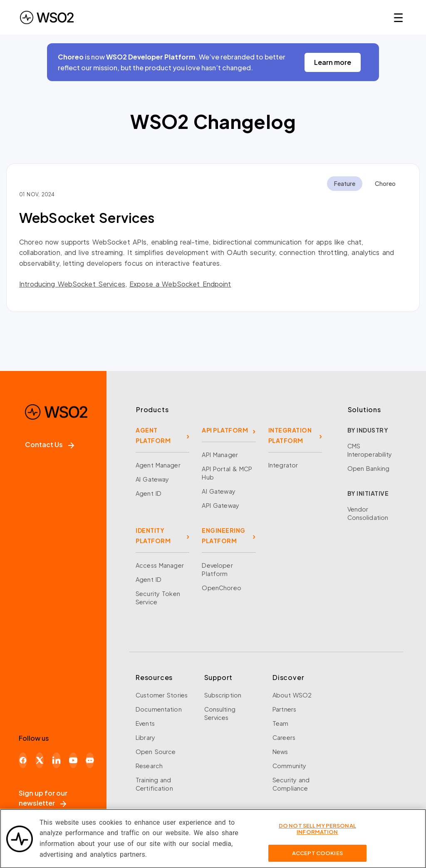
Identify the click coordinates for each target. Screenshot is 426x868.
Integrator (283, 465)
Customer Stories (162, 695)
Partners (284, 709)
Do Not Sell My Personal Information (317, 834)
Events (145, 723)
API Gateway (220, 505)
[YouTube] (73, 760)
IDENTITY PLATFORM (153, 535)
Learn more (333, 62)
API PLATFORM (225, 430)
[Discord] (90, 760)
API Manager (220, 455)
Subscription (223, 695)
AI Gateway (152, 479)
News (280, 752)
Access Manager (160, 565)
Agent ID (149, 493)
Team (281, 723)
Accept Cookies (317, 858)
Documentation (159, 709)
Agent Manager (158, 465)
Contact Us (50, 444)
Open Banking (369, 468)
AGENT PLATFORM (153, 435)
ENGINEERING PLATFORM (224, 535)
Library (145, 737)
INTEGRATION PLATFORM (290, 435)
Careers (284, 737)
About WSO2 (292, 695)
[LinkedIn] (56, 760)
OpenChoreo (221, 588)
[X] (40, 760)
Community (289, 766)
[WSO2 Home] (47, 17)
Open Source (156, 752)
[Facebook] (23, 760)
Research (149, 766)
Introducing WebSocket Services (72, 284)
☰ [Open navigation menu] (398, 17)
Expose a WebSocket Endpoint (180, 284)
